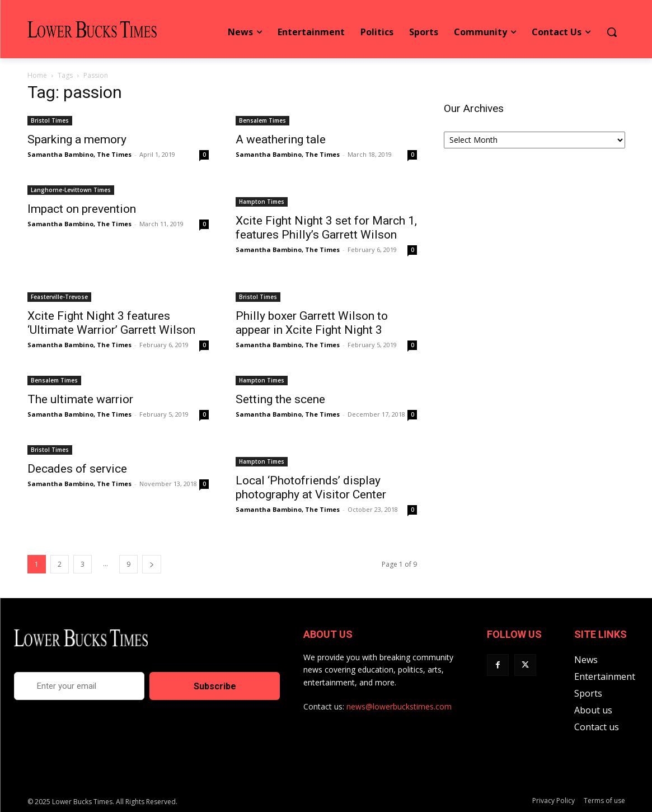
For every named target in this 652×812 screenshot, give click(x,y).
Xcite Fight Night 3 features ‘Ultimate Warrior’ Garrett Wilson (111, 323)
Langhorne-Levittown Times (71, 190)
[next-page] (152, 564)
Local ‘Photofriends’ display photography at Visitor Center (311, 487)
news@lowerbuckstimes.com (399, 706)
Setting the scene (280, 399)
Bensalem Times (262, 120)
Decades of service (77, 469)
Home (37, 75)
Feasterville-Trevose (59, 297)
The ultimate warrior (80, 399)
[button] (612, 32)
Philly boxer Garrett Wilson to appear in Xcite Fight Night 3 (312, 323)
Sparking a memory (77, 139)
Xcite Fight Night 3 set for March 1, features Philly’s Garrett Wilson (326, 228)
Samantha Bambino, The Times (79, 154)
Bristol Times (50, 120)
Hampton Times (262, 202)
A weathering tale (281, 139)
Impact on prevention (82, 209)
